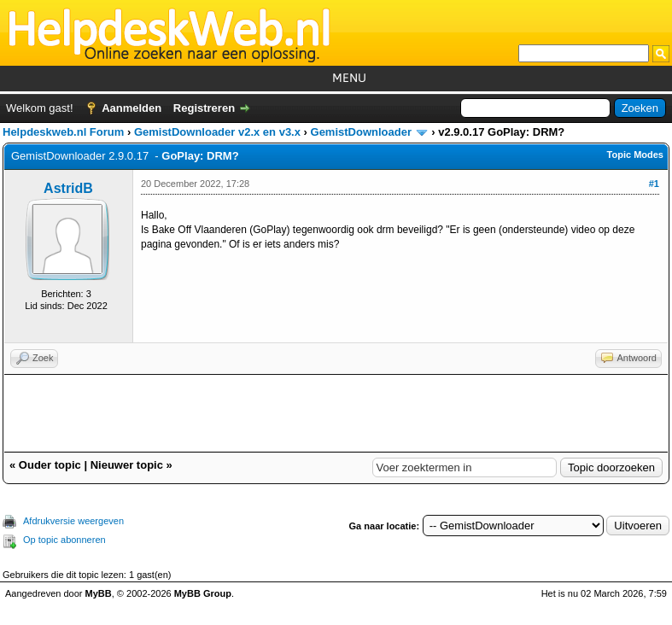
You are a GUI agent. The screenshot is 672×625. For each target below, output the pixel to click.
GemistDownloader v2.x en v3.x (217, 132)
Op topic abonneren (64, 540)
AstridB (68, 188)
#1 (654, 184)
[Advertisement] (336, 413)
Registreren (204, 108)
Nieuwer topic (127, 465)
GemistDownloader (361, 132)
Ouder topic (50, 465)
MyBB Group (203, 593)
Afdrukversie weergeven (73, 521)
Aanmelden (131, 108)
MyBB (99, 593)
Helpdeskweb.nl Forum (63, 132)
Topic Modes (635, 155)
